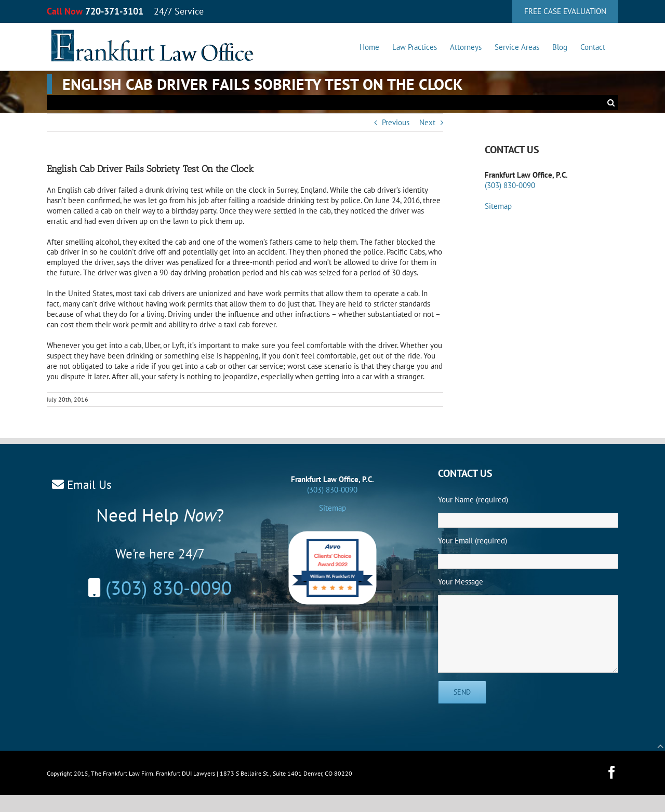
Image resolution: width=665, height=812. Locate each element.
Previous (396, 122)
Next (427, 122)
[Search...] (325, 103)
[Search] (611, 103)
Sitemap (498, 206)
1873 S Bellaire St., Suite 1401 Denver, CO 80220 (286, 773)
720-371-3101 (114, 11)
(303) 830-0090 (510, 185)
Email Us (89, 484)
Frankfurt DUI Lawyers (185, 773)
